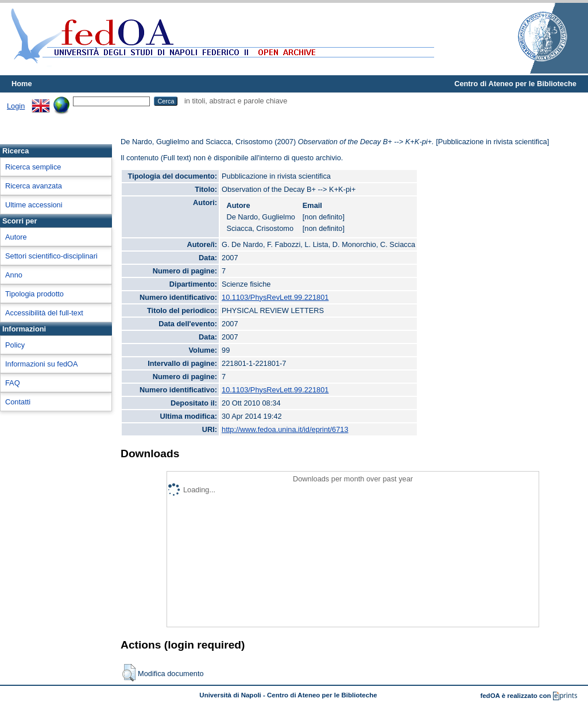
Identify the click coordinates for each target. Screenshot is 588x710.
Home (22, 84)
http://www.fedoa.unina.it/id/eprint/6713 (285, 429)
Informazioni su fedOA (42, 364)
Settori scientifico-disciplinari (51, 256)
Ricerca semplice (33, 167)
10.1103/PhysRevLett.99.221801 (275, 297)
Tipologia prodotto (34, 294)
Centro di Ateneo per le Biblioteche (515, 84)
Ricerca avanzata (34, 186)
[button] (129, 673)
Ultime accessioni (34, 205)
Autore (16, 237)
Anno (14, 275)
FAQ (13, 383)
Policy (15, 345)
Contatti (18, 402)
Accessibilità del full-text (44, 313)
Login (16, 106)
